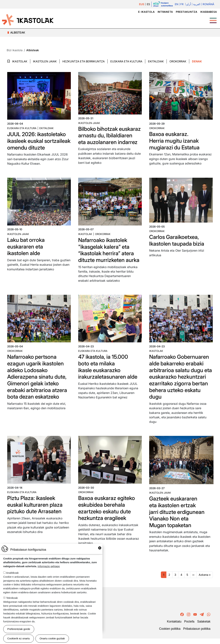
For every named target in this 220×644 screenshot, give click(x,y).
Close (100, 548)
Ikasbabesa (208, 12)
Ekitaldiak (156, 61)
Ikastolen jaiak (45, 61)
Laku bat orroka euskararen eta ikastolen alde (26, 253)
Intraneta (165, 12)
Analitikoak (12, 573)
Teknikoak (12, 598)
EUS (142, 4)
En (177, 4)
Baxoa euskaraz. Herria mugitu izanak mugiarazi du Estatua (175, 141)
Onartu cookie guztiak (52, 638)
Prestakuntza (187, 12)
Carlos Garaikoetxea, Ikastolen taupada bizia (177, 247)
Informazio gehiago (49, 566)
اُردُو (188, 4)
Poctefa (189, 627)
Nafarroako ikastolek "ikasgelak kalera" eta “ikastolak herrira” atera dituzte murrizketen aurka (109, 256)
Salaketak (204, 627)
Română (208, 4)
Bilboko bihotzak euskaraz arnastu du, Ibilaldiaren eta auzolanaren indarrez (104, 139)
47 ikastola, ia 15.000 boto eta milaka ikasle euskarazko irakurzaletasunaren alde (108, 373)
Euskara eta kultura (22, 128)
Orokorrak (178, 61)
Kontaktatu (174, 627)
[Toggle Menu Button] (213, 19)
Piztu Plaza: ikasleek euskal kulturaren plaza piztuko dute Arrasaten (35, 511)
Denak (197, 61)
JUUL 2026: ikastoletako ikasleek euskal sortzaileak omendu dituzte (33, 144)
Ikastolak (20, 61)
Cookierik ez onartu (19, 638)
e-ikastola (146, 12)
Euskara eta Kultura (126, 61)
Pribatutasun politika (197, 635)
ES (148, 4)
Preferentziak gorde (19, 629)
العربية (197, 4)
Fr (182, 4)
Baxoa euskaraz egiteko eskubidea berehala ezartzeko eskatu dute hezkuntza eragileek (107, 514)
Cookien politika (170, 635)
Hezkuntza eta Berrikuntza (84, 61)
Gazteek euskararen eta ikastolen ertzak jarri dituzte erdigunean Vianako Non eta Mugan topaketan (177, 518)
